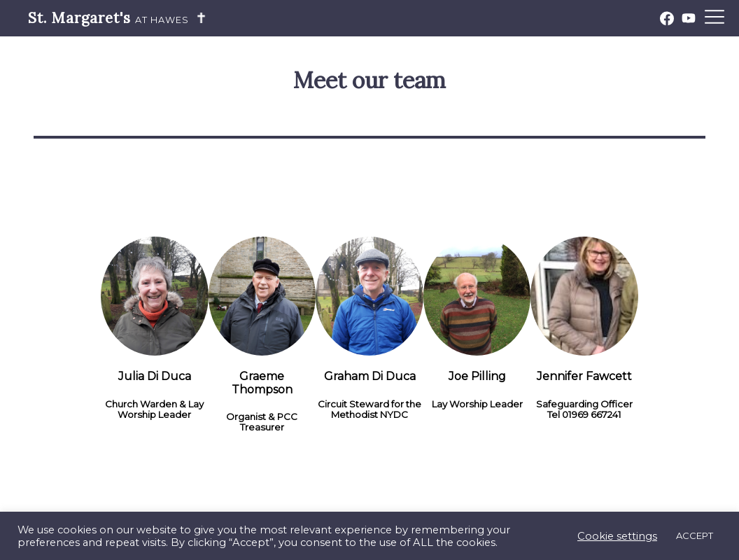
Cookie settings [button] (617, 536)
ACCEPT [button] (695, 535)
